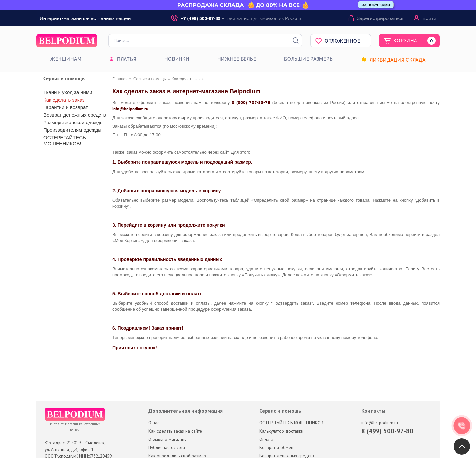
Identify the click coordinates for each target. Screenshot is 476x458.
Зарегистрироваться (380, 18)
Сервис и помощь (150, 79)
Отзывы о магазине (168, 439)
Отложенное (342, 41)
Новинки (177, 59)
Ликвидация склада (398, 60)
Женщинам (66, 59)
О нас (154, 423)
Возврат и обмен (276, 447)
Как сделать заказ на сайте (175, 431)
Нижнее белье (237, 59)
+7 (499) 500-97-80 (201, 18)
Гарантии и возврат (66, 107)
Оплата (266, 439)
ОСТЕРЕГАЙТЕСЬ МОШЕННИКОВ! (65, 141)
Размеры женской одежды (74, 122)
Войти (430, 18)
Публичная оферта (167, 447)
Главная (120, 79)
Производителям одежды (72, 130)
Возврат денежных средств (75, 115)
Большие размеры (309, 59)
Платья (127, 59)
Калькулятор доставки (281, 431)
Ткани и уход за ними (68, 92)
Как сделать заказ (64, 100)
